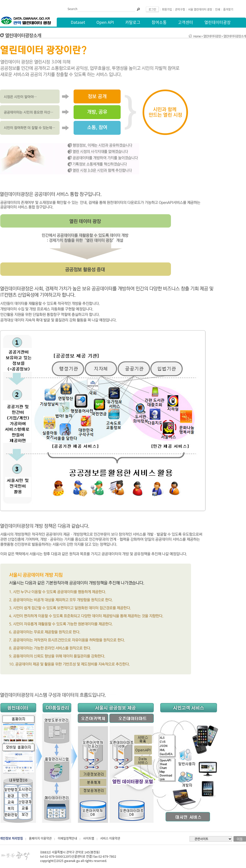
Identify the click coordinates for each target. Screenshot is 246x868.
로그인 (152, 9)
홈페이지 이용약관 (40, 838)
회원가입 (167, 9)
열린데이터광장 (212, 36)
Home (197, 36)
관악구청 (180, 9)
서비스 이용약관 (110, 838)
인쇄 (218, 9)
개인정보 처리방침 (11, 838)
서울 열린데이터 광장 (200, 9)
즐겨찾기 (228, 9)
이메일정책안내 (67, 838)
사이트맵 (89, 838)
